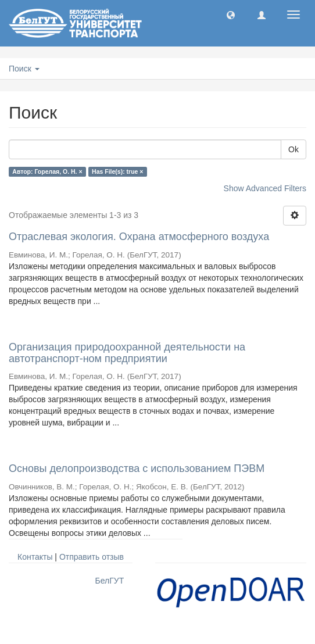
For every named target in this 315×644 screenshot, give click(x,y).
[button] (231, 15)
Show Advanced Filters (265, 188)
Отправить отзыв (92, 557)
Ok (293, 149)
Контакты (35, 557)
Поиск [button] (24, 69)
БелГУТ (110, 581)
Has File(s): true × (117, 171)
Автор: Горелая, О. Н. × (47, 171)
